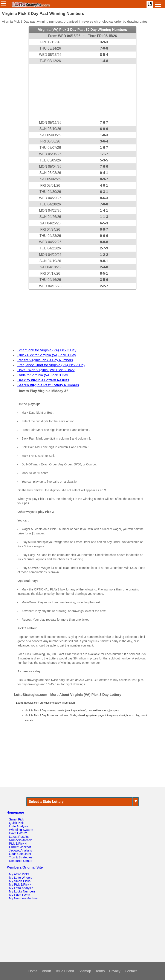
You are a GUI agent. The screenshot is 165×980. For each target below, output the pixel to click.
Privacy (115, 971)
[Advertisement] (82, 92)
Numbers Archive (21, 840)
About (46, 971)
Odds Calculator (20, 854)
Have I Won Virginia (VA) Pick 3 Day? (46, 370)
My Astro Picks (19, 874)
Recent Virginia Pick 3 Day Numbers (45, 360)
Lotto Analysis (19, 826)
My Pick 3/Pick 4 (20, 885)
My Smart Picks (20, 881)
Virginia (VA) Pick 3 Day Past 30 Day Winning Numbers (83, 30)
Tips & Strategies (21, 857)
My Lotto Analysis (21, 888)
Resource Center (21, 861)
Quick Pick (16, 823)
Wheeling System (21, 830)
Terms (100, 971)
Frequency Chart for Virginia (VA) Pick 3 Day (51, 365)
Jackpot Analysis (20, 850)
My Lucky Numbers (22, 891)
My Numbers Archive (23, 898)
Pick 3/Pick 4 (18, 844)
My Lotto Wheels (21, 878)
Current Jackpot (20, 847)
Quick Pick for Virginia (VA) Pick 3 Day (47, 355)
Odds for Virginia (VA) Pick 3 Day (43, 375)
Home (33, 971)
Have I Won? (18, 833)
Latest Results (19, 837)
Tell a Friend (65, 971)
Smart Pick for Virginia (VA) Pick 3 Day (47, 350)
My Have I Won (20, 895)
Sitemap (85, 971)
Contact (131, 971)
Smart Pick (17, 819)
